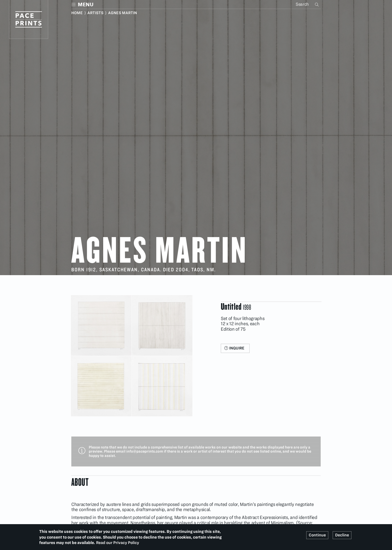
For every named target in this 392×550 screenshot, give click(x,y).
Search (317, 4)
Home (77, 13)
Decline (342, 535)
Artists (95, 13)
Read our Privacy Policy (118, 543)
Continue (317, 535)
